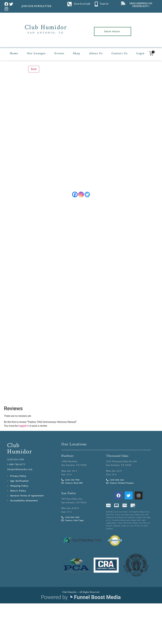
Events (59, 52)
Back (34, 67)
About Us (96, 52)
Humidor (20, 453)
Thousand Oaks (117, 457)
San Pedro (69, 495)
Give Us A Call (82, 4)
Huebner (68, 457)
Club (13, 447)
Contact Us (120, 52)
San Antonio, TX (46, 33)
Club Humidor (46, 27)
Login (140, 52)
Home (14, 52)
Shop (77, 52)
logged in (24, 427)
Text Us (104, 4)
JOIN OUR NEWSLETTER (36, 6)
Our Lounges (36, 52)
